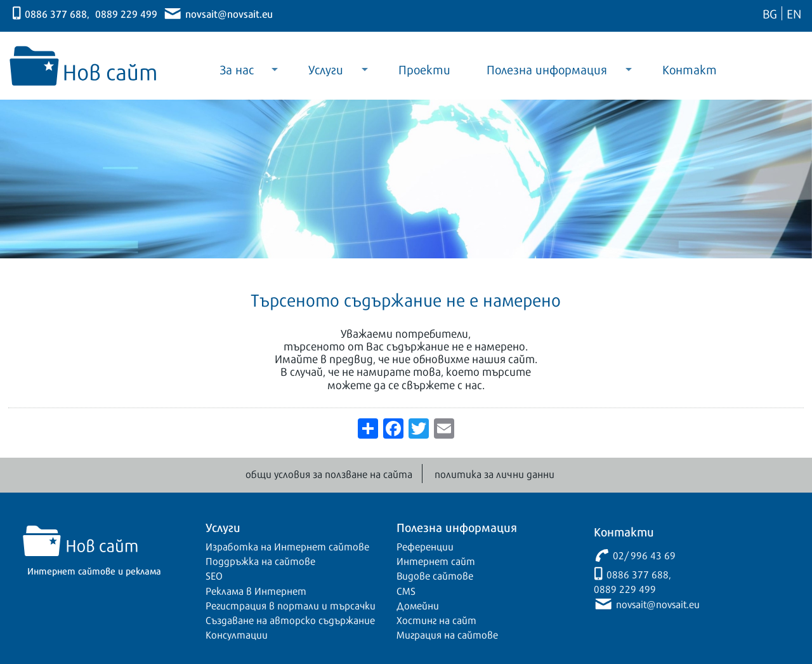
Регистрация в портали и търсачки (291, 605)
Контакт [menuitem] (690, 69)
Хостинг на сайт (436, 620)
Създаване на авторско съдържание (290, 620)
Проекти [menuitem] (424, 69)
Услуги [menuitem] (329, 73)
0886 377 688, (57, 13)
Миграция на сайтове (447, 634)
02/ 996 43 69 (644, 555)
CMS (406, 590)
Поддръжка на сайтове (260, 561)
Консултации (237, 634)
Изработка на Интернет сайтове (287, 546)
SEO (214, 575)
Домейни (418, 605)
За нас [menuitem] (239, 73)
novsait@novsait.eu (229, 13)
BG (770, 13)
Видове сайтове (435, 575)
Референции (425, 546)
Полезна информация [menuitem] (550, 73)
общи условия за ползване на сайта (329, 474)
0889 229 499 (126, 13)
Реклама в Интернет (256, 590)
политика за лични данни (494, 474)
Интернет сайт (436, 561)
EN (794, 13)
